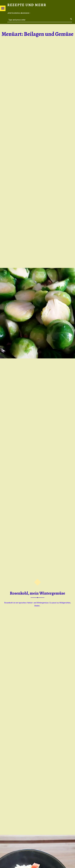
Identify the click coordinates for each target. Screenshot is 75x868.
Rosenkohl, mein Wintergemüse (37, 593)
